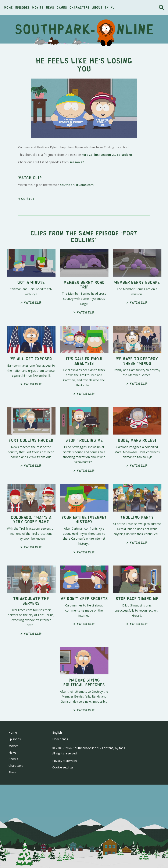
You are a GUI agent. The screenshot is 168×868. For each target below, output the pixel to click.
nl (112, 7)
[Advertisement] (84, 201)
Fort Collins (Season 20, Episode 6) (107, 155)
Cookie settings (63, 827)
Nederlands (60, 798)
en (107, 7)
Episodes (22, 7)
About (97, 7)
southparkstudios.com (77, 244)
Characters (80, 7)
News (50, 7)
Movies (38, 7)
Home (8, 7)
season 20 (77, 162)
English (57, 792)
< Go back (26, 258)
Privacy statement (65, 820)
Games (62, 7)
